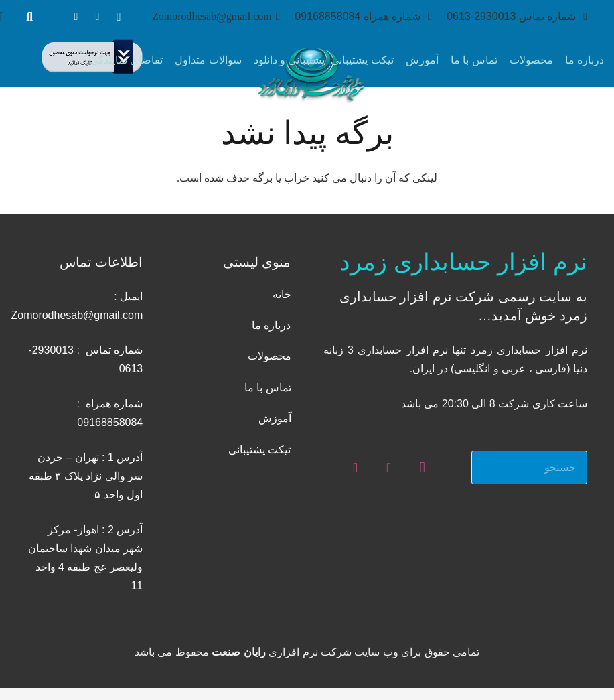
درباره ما (271, 325)
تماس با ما (268, 388)
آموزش (275, 418)
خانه (282, 294)
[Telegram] (76, 17)
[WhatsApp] (97, 17)
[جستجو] (29, 17)
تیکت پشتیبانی (259, 450)
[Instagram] (119, 17)
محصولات (270, 356)
